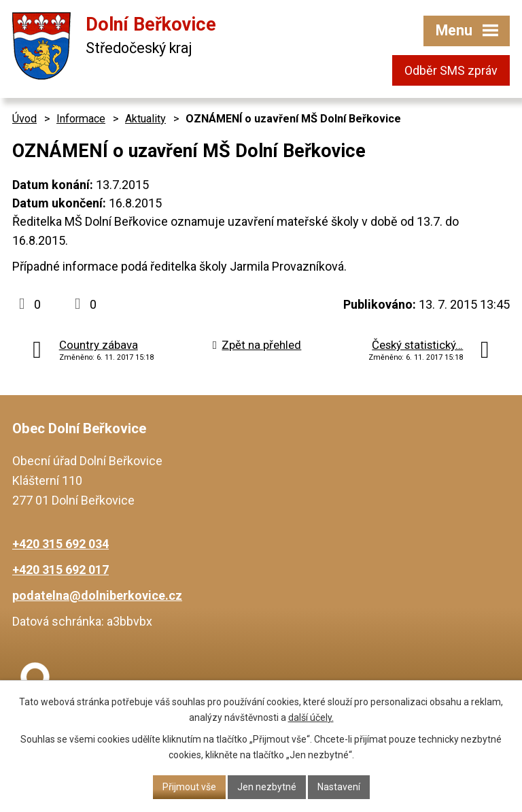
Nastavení (339, 787)
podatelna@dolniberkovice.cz (97, 595)
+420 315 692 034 (60, 544)
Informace (81, 119)
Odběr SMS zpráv (451, 70)
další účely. (311, 717)
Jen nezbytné (267, 787)
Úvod (24, 119)
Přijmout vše (189, 787)
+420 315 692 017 (60, 570)
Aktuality (145, 119)
